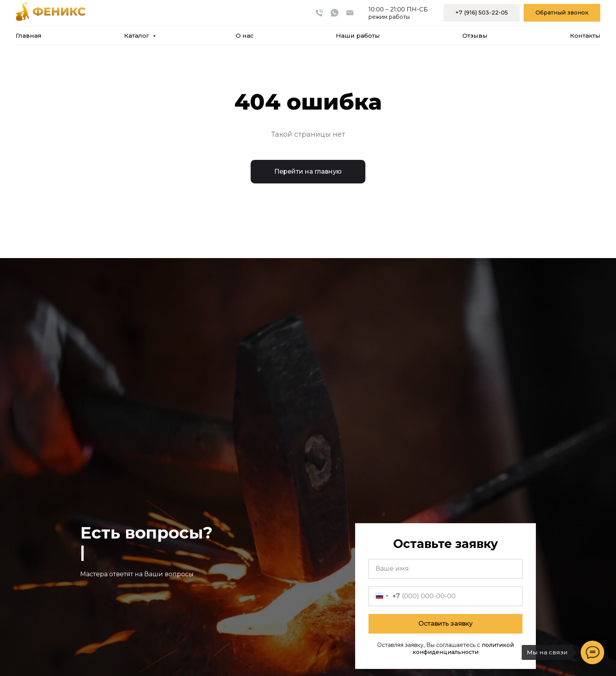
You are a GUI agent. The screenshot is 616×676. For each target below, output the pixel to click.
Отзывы (475, 36)
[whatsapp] (335, 13)
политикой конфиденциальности (463, 649)
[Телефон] (319, 13)
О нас (245, 36)
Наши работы (358, 36)
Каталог (137, 36)
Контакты (585, 36)
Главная (29, 36)
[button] (562, 13)
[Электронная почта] (350, 13)
